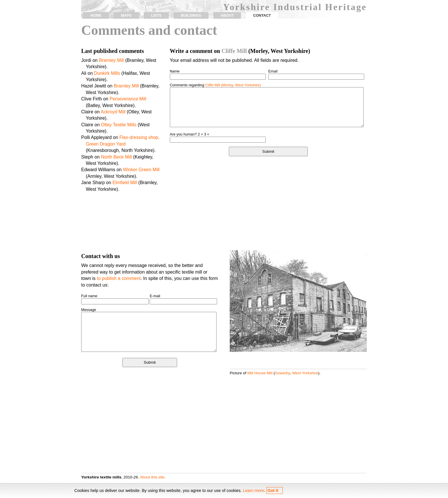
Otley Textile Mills (118, 125)
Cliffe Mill (234, 51)
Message (89, 310)
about (227, 15)
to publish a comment (119, 278)
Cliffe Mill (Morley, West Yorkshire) (233, 85)
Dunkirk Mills (107, 73)
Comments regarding (215, 85)
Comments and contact (149, 30)
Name (175, 71)
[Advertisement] (268, 204)
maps (126, 15)
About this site (152, 477)
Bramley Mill (111, 60)
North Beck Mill (117, 157)
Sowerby (282, 373)
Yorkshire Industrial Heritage (295, 7)
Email (273, 71)
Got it (273, 491)
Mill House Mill (260, 373)
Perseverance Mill (128, 99)
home (96, 15)
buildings (191, 15)
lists (156, 15)
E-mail (155, 296)
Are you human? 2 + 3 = (190, 134)
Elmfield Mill (125, 183)
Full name (89, 296)
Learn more (254, 491)
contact (262, 15)
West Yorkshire (305, 373)
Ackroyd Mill (113, 112)
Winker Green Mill (141, 170)
